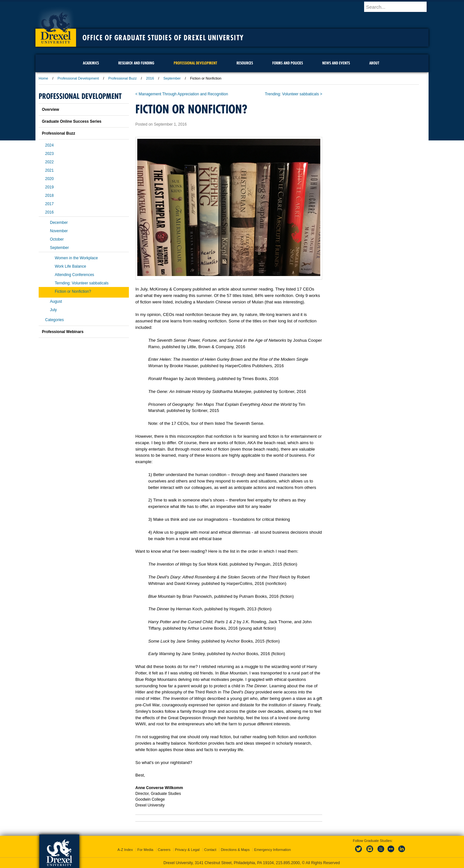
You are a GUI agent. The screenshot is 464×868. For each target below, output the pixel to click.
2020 (49, 179)
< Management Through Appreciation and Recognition (182, 94)
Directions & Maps (235, 850)
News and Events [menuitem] (336, 63)
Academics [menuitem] (91, 63)
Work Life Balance (70, 266)
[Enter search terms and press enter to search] (399, 7)
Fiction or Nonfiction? (73, 291)
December (59, 223)
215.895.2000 (288, 863)
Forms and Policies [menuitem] (288, 63)
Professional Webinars (63, 332)
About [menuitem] (374, 63)
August (56, 301)
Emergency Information (273, 850)
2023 (49, 154)
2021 (49, 170)
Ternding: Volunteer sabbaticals (82, 283)
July (53, 310)
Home (43, 78)
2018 (49, 196)
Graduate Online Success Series (72, 121)
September (172, 78)
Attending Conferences (74, 275)
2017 (49, 204)
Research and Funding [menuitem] (136, 63)
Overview (50, 110)
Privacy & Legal (187, 850)
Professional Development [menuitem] (195, 63)
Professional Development (78, 78)
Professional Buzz (122, 78)
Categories (54, 320)
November (59, 231)
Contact (210, 850)
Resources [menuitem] (245, 63)
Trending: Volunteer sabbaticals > (294, 94)
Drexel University (56, 26)
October (57, 239)
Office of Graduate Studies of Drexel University (163, 38)
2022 (49, 162)
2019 (49, 187)
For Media (145, 850)
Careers (164, 850)
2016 (150, 78)
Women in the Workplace (76, 258)
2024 (49, 145)
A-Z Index (125, 850)
